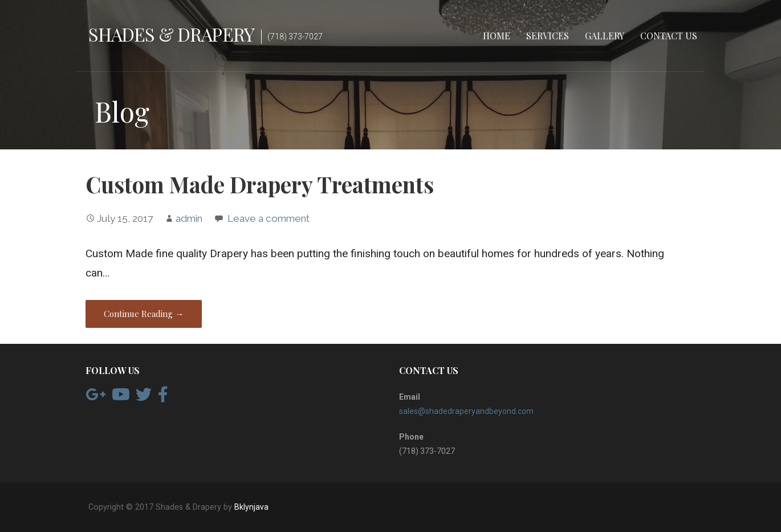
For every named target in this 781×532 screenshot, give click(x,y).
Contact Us (669, 36)
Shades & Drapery (171, 34)
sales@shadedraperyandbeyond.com (466, 411)
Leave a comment (269, 218)
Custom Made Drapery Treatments (260, 184)
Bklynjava (251, 507)
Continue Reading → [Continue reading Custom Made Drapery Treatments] (144, 314)
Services (548, 36)
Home (497, 36)
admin (189, 218)
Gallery (605, 36)
